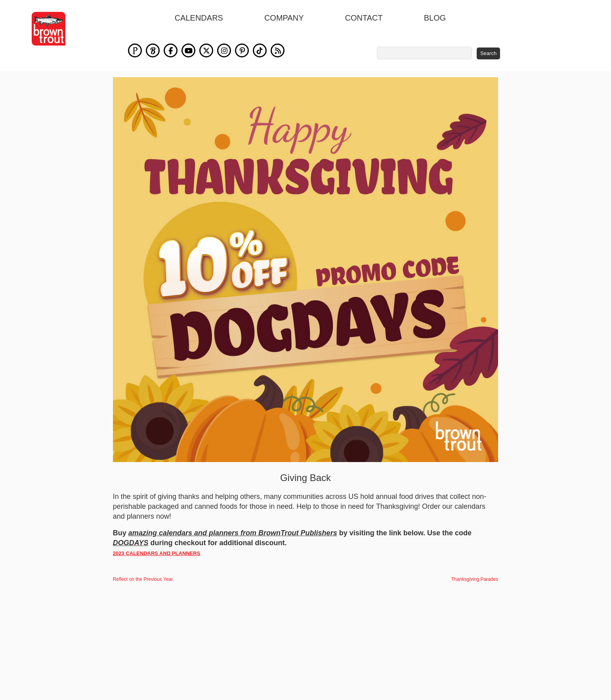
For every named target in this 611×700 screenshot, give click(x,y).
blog (435, 18)
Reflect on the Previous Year (143, 579)
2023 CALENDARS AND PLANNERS (157, 553)
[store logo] (49, 29)
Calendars (199, 18)
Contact (364, 18)
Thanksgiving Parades (474, 579)
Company (284, 18)
